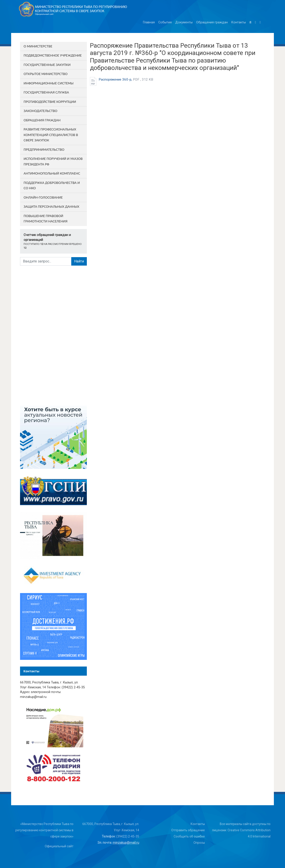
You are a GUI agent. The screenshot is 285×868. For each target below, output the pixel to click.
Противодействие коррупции (50, 102)
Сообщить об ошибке (189, 836)
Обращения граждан (212, 22)
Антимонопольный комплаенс (52, 173)
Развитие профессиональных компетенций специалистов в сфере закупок (51, 135)
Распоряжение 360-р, (126, 79)
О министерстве (38, 46)
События (165, 22)
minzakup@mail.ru (126, 843)
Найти (79, 261)
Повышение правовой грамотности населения (46, 219)
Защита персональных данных (51, 206)
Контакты (239, 22)
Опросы (199, 843)
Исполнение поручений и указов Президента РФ (53, 161)
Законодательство (41, 111)
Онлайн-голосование (43, 197)
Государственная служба (46, 92)
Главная (149, 22)
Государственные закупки (47, 65)
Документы (184, 22)
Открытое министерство (46, 74)
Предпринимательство (44, 149)
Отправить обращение (188, 830)
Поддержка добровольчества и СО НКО (52, 185)
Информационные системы (49, 83)
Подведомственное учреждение (53, 55)
